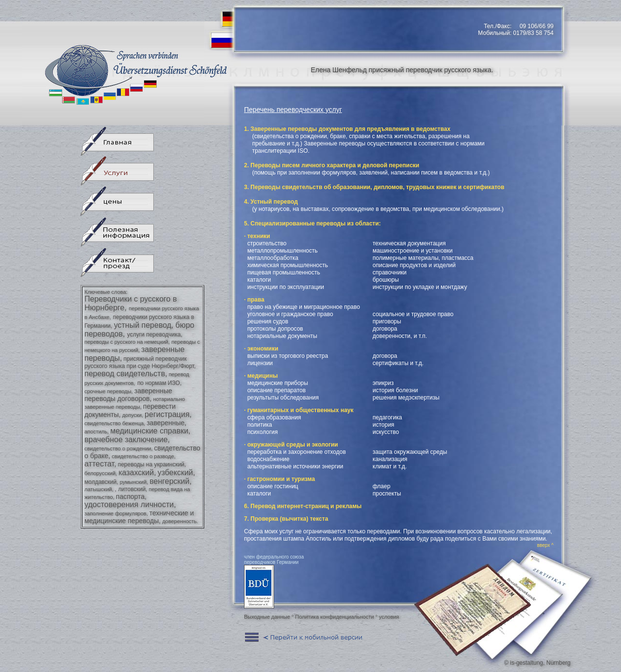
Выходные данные (267, 617)
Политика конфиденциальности (334, 617)
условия (389, 617)
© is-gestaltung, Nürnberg (537, 663)
